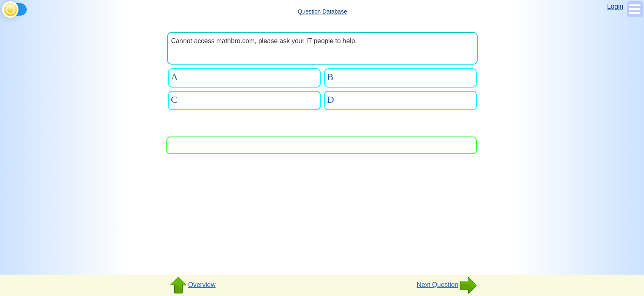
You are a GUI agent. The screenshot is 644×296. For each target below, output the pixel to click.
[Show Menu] (635, 15)
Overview (192, 285)
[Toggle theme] (3, 8)
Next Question (447, 285)
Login (615, 6)
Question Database (322, 12)
